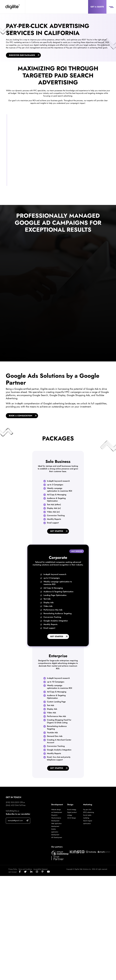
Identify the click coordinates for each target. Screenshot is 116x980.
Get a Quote (97, 7)
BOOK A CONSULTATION (21, 416)
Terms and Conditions (25, 870)
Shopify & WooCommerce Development (56, 819)
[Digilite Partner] (60, 854)
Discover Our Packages (22, 55)
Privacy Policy (13, 870)
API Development (57, 838)
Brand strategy (72, 810)
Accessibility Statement (40, 870)
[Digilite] (13, 7)
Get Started (57, 532)
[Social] (22, 873)
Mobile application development (55, 833)
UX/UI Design (72, 819)
